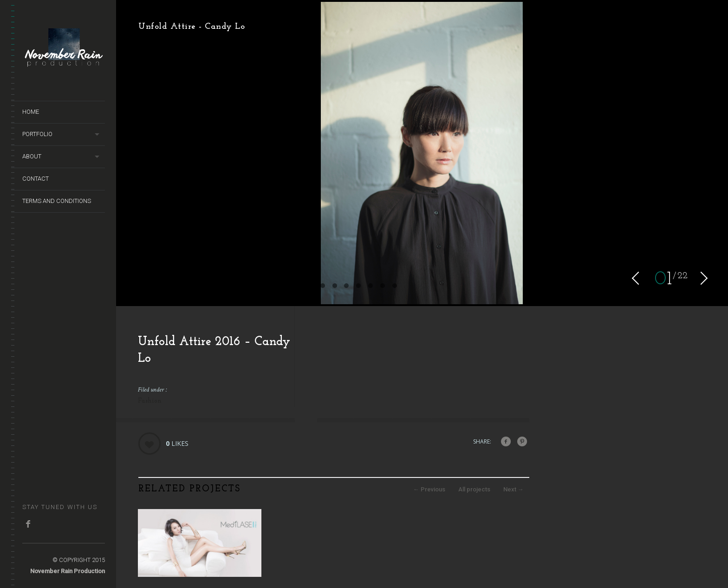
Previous (429, 489)
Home (31, 112)
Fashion (150, 401)
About (32, 156)
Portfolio (37, 134)
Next (513, 489)
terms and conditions (57, 201)
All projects (474, 489)
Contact (36, 179)
